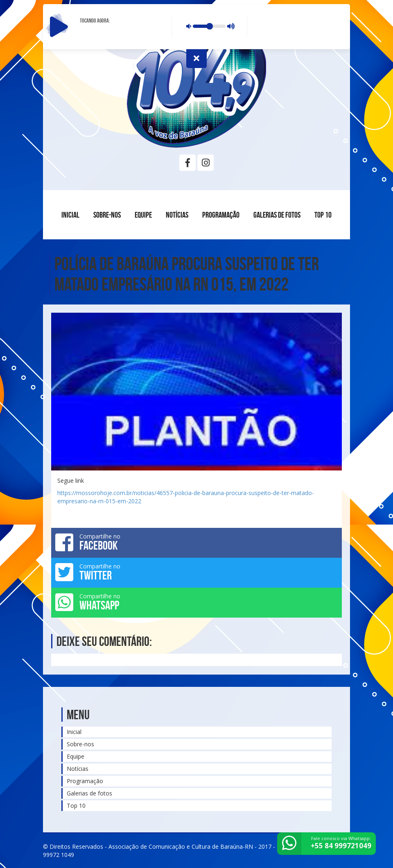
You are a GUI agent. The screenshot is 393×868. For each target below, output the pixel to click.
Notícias (177, 215)
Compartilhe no (196, 542)
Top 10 (323, 215)
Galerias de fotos (277, 215)
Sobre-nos (107, 215)
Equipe (143, 215)
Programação (221, 215)
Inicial (70, 215)
